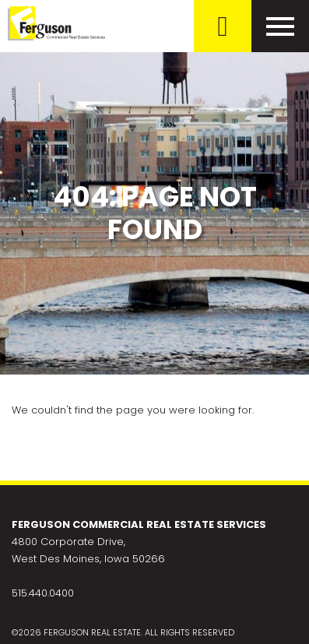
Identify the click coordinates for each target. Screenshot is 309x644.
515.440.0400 (43, 593)
